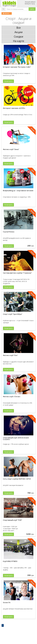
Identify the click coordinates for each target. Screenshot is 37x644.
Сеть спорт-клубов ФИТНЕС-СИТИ (17, 479)
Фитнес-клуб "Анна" (11, 149)
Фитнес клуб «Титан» (12, 397)
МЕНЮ (6, 13)
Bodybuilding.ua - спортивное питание (18, 191)
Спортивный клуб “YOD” (12, 520)
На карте (19, 41)
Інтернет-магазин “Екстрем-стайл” (17, 67)
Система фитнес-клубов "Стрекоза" (17, 273)
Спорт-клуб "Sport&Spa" (13, 314)
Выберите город (30, 4)
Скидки (18, 37)
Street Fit (7, 603)
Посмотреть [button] (8, 81)
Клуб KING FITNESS (10, 561)
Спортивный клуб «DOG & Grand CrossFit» (16, 439)
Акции (19, 32)
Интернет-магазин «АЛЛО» (14, 108)
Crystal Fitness (9, 232)
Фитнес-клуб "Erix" (10, 355)
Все (18, 28)
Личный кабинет (30, 2)
